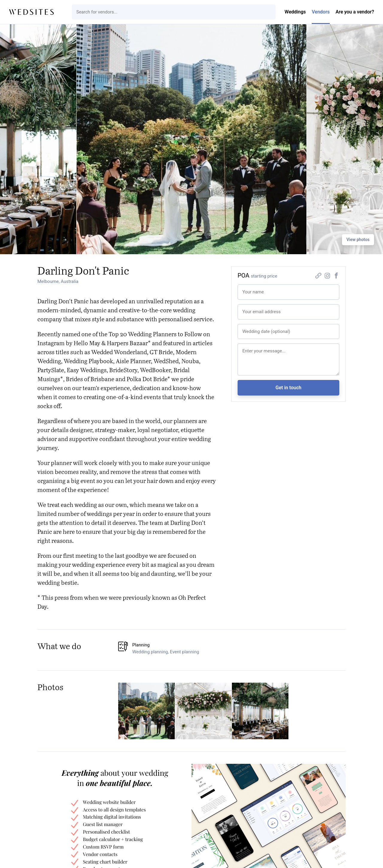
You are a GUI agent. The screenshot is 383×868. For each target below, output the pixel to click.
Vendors (321, 12)
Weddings (295, 12)
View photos (358, 240)
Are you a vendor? (355, 12)
